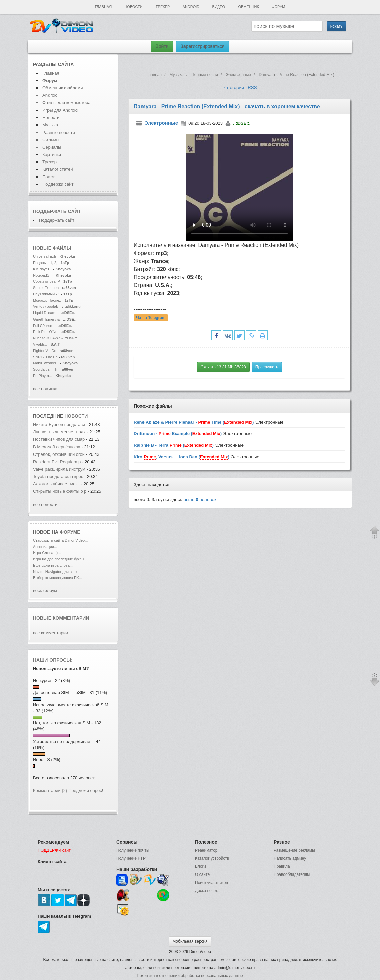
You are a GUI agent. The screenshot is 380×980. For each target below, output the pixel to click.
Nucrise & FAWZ (47, 338)
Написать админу (290, 858)
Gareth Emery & (46, 319)
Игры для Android (60, 110)
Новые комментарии (61, 618)
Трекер (163, 7)
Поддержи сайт (58, 184)
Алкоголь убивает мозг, (57, 484)
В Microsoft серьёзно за (57, 447)
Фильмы (51, 140)
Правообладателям (292, 874)
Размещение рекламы (294, 850)
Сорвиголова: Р (46, 281)
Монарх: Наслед (47, 300)
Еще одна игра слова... (53, 565)
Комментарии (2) (50, 791)
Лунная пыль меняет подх (59, 432)
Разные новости (59, 132)
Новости (133, 7)
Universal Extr (45, 256)
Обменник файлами (63, 88)
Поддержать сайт (57, 211)
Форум (278, 7)
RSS (252, 88)
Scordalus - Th (45, 369)
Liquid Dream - (45, 313)
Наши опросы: (53, 660)
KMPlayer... (42, 269)
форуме (70, 532)
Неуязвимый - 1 (46, 294)
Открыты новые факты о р (60, 491)
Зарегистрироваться (202, 46)
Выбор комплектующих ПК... (58, 578)
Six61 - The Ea (45, 357)
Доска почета (207, 891)
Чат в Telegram (151, 318)
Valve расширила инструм (59, 469)
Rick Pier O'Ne (45, 332)
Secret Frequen (46, 288)
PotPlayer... (43, 376)
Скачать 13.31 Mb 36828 (223, 367)
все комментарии (51, 633)
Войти (162, 46)
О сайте (202, 874)
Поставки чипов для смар (59, 439)
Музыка (50, 125)
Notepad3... (43, 275)
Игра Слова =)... (47, 553)
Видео (219, 7)
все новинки (45, 389)
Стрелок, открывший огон (59, 454)
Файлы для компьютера (67, 103)
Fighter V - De (45, 351)
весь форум (45, 591)
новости (76, 416)
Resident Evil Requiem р (57, 462)
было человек (200, 500)
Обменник (248, 7)
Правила (282, 866)
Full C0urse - (44, 326)
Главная (103, 7)
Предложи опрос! (86, 791)
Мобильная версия (190, 941)
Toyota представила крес (58, 476)
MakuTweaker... (46, 363)
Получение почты (133, 850)
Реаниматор (206, 850)
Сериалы (52, 147)
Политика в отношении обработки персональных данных (190, 976)
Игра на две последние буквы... (60, 559)
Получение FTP (131, 858)
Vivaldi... (40, 344)
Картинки (52, 155)
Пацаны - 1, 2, (45, 263)
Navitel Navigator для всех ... (57, 572)
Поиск (49, 177)
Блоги (201, 866)
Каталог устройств (212, 858)
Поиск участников (212, 883)
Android (191, 7)
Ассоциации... (45, 547)
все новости (45, 505)
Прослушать (267, 367)
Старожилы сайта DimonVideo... (60, 540)
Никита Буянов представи (59, 425)
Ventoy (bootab (45, 306)
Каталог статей (58, 169)
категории (234, 88)
